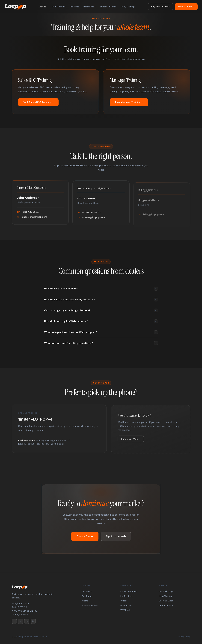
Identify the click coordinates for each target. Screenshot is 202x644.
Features (74, 7)
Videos (124, 601)
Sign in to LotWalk (116, 536)
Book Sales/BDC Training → (38, 102)
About (43, 7)
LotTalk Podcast (129, 591)
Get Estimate (166, 605)
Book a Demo (85, 536)
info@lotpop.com (20, 603)
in (27, 621)
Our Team (87, 596)
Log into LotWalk (160, 7)
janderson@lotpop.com (32, 222)
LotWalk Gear (166, 601)
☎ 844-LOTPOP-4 (35, 424)
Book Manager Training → (129, 102)
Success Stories (108, 7)
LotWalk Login (166, 591)
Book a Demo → (186, 7)
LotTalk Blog (127, 596)
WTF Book (125, 610)
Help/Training (128, 7)
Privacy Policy (184, 637)
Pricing (85, 601)
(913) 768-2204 (28, 217)
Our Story (87, 591)
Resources (89, 7)
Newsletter (126, 605)
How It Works (59, 7)
